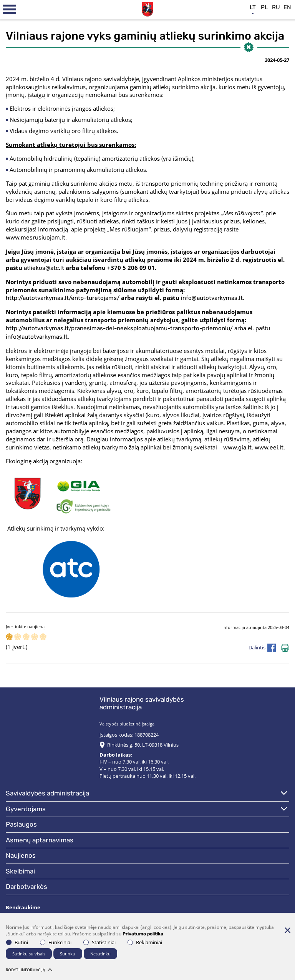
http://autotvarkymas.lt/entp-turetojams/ (63, 298)
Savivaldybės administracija (47, 793)
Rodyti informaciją (29, 970)
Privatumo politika (143, 934)
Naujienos (21, 855)
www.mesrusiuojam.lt (36, 238)
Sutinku (68, 954)
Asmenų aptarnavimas (40, 840)
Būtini (17, 942)
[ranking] (43, 637)
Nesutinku (100, 954)
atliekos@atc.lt (44, 268)
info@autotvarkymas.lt (212, 298)
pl (264, 7)
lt (253, 7)
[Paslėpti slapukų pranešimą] (287, 930)
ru (276, 7)
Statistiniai (99, 942)
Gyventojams (26, 809)
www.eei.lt (269, 448)
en (287, 7)
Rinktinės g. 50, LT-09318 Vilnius (143, 745)
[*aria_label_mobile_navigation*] (10, 10)
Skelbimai (20, 871)
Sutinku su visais (29, 954)
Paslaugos (21, 824)
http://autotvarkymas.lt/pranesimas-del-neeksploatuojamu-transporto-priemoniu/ (119, 328)
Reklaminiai (145, 942)
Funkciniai (56, 942)
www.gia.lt (237, 448)
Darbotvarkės (27, 887)
